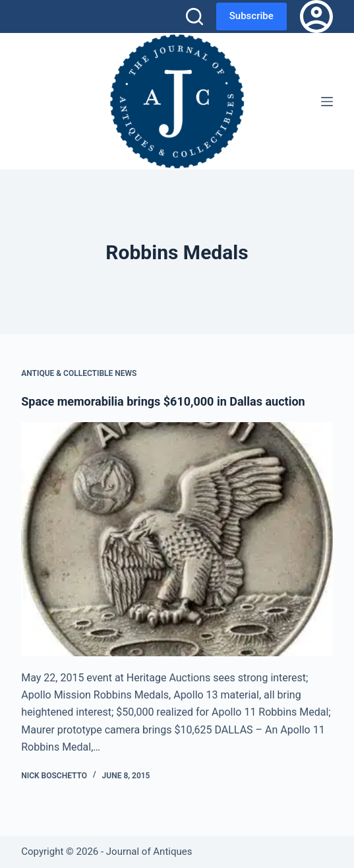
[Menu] (327, 102)
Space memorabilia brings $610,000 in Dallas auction (163, 401)
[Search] (194, 16)
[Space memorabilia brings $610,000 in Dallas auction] (177, 539)
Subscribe (251, 16)
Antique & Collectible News (79, 373)
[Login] (316, 16)
